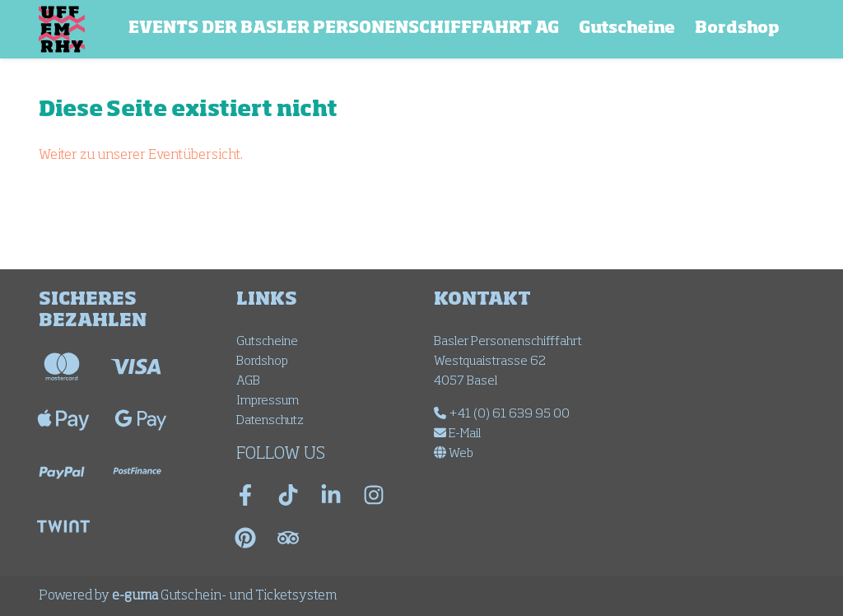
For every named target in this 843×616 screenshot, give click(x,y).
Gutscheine (627, 28)
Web (454, 453)
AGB (248, 381)
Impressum (268, 401)
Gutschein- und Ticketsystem (224, 596)
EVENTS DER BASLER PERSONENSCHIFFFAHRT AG (344, 28)
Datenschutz (270, 420)
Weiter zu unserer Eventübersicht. (141, 156)
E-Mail (457, 434)
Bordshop (737, 28)
